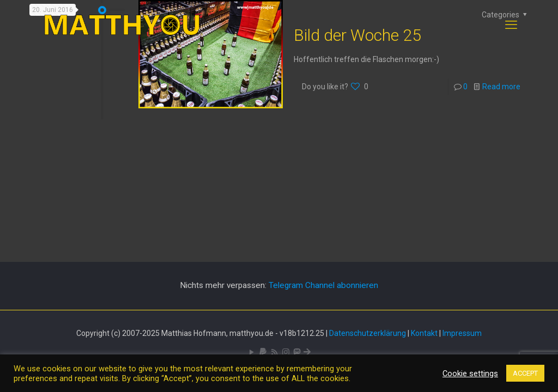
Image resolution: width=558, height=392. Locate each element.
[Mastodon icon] (297, 352)
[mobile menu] (511, 25)
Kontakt (424, 333)
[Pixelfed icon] (286, 352)
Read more (501, 87)
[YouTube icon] (251, 352)
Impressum (462, 333)
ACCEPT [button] (525, 373)
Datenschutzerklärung (368, 333)
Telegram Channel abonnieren (323, 285)
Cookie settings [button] (470, 373)
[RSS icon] (274, 352)
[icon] (263, 352)
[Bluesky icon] (307, 352)
